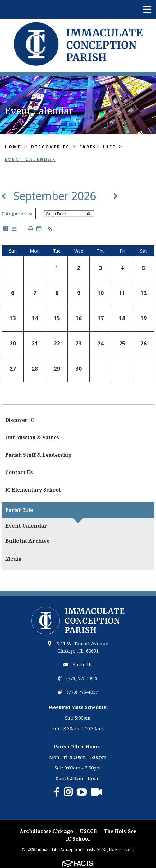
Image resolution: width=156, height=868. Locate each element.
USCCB (88, 831)
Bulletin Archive (28, 541)
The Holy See (120, 831)
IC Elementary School (33, 490)
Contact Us (19, 473)
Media (13, 559)
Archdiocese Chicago (46, 831)
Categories (18, 214)
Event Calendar (30, 159)
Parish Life (98, 147)
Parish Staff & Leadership (38, 455)
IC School (78, 839)
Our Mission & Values (32, 438)
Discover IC (50, 147)
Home (13, 147)
